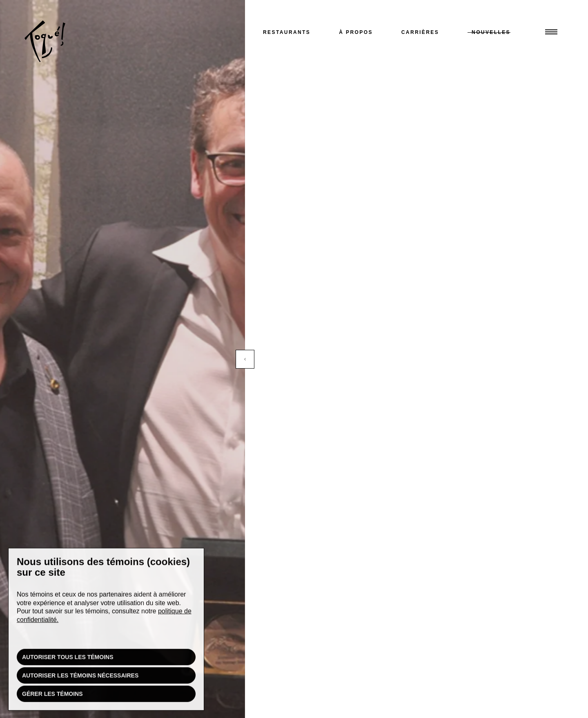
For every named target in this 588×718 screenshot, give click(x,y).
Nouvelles (491, 32)
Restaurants (287, 32)
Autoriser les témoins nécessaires (80, 678)
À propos (356, 32)
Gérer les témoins (52, 696)
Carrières (420, 32)
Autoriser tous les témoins (68, 659)
